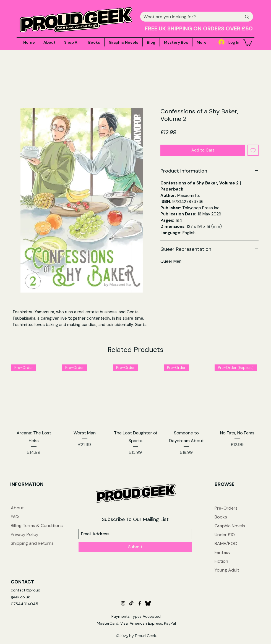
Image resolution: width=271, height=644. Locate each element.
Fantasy (223, 552)
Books (221, 517)
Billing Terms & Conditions (37, 526)
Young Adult (227, 570)
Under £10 (225, 535)
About (17, 508)
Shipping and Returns (32, 543)
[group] (135, 410)
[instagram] (123, 603)
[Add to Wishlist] (253, 150)
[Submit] (135, 547)
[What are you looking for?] (188, 17)
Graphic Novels (230, 526)
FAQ (15, 517)
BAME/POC (226, 543)
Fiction (221, 561)
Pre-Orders (226, 508)
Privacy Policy (25, 534)
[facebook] (140, 603)
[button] (247, 42)
